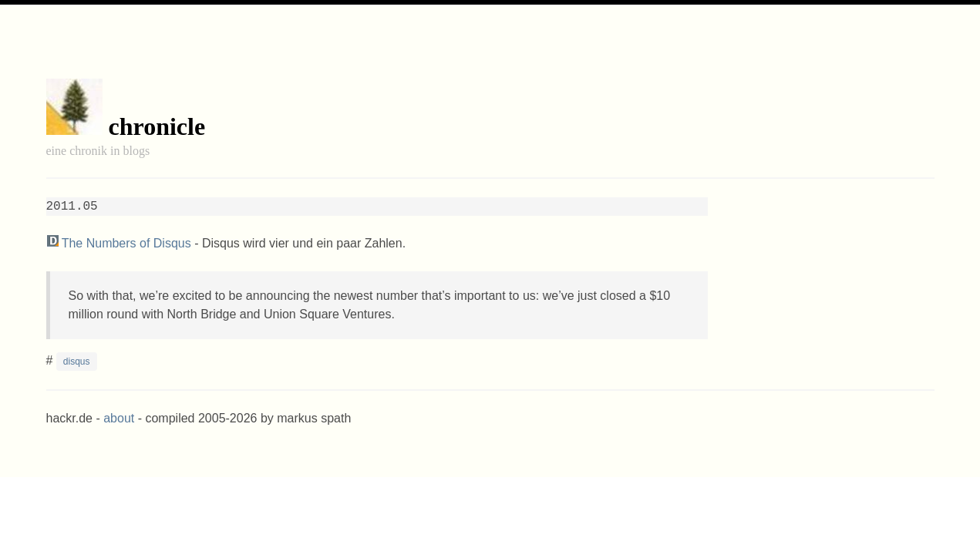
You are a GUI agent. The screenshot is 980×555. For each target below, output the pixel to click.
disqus (77, 362)
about (119, 418)
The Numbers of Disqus (126, 243)
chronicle (157, 126)
